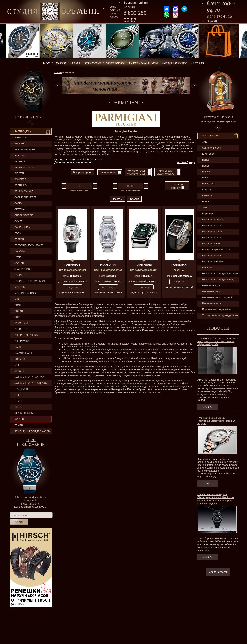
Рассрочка (198, 63)
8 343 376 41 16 (219, 16)
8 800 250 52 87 (135, 16)
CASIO (18, 203)
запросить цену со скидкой (72, 293)
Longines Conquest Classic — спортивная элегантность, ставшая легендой (216, 421)
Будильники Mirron (212, 238)
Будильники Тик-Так (213, 220)
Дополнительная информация (73, 162)
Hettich (206, 166)
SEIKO (18, 365)
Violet (19, 407)
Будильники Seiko (212, 244)
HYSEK (18, 257)
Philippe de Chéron (27, 335)
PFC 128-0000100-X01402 (72, 270)
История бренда (186, 162)
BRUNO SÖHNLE (24, 191)
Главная (58, 73)
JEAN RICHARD (23, 269)
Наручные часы (30, 117)
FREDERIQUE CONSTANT (29, 245)
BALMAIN (20, 161)
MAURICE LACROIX (25, 293)
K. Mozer (207, 190)
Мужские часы (136, 174)
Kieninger (207, 196)
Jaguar (19, 263)
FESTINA (19, 239)
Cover (19, 221)
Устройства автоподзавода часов (220, 315)
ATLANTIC (20, 144)
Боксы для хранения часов (217, 250)
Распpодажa (211, 136)
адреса (114, 17)
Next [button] (194, 86)
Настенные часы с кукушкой (217, 297)
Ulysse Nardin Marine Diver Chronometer (30, 499)
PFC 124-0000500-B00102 (108, 270)
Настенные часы (211, 291)
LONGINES (20, 275)
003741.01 (179, 270)
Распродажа (23, 131)
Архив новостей (218, 572)
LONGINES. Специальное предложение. (28, 282)
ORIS (17, 317)
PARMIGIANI (21, 323)
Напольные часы (211, 285)
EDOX (18, 233)
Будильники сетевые (213, 256)
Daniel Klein (22, 227)
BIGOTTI (19, 173)
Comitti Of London (212, 148)
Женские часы (136, 171)
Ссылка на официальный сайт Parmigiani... (79, 159)
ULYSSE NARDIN (24, 413)
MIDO (17, 299)
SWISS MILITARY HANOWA (29, 377)
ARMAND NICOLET (25, 150)
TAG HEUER (21, 389)
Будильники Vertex (212, 232)
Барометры (208, 214)
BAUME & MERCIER (25, 167)
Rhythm (206, 202)
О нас (47, 63)
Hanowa (20, 251)
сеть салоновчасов (115, 10)
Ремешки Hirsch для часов (32, 431)
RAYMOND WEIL (23, 353)
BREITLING (21, 185)
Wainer (19, 419)
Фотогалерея (93, 63)
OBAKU (19, 305)
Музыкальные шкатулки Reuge (219, 280)
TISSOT (19, 395)
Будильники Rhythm (213, 262)
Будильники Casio (212, 226)
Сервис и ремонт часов (144, 63)
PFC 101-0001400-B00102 (144, 270)
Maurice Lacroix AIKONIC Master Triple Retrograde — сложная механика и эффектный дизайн (218, 342)
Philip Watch (23, 341)
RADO (18, 347)
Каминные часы (211, 268)
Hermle (206, 172)
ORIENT (19, 311)
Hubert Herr (208, 184)
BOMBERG (20, 179)
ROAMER (20, 359)
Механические (165, 174)
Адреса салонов (115, 63)
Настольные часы (212, 303)
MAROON (20, 287)
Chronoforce (24, 215)
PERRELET (21, 329)
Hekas (206, 160)
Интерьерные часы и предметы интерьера (218, 119)
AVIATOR (19, 155)
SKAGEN (19, 371)
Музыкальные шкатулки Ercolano (220, 274)
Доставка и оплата (175, 63)
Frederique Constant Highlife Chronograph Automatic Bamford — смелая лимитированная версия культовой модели (216, 499)
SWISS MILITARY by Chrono (31, 383)
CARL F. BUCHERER (26, 197)
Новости (60, 63)
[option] (126, 86)
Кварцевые (166, 171)
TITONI (18, 401)
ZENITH (19, 425)
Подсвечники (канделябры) (217, 309)
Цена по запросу (177, 186)
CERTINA (19, 209)
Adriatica (21, 138)
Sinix (205, 208)
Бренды (75, 63)
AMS (205, 142)
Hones (206, 178)
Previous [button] (58, 86)
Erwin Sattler (209, 154)
